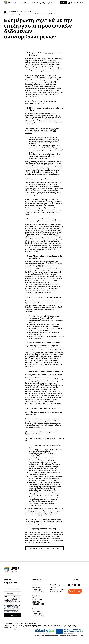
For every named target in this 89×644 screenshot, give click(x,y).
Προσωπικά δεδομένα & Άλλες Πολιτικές (21, 12)
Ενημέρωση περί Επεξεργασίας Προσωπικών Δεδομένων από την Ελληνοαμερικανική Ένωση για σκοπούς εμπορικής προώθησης (12, 609)
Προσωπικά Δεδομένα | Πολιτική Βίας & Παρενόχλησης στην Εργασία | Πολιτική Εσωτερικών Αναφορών (36, 626)
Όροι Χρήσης (72, 626)
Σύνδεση (83, 3)
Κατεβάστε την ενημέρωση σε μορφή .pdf (44, 548)
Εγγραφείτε (13, 615)
